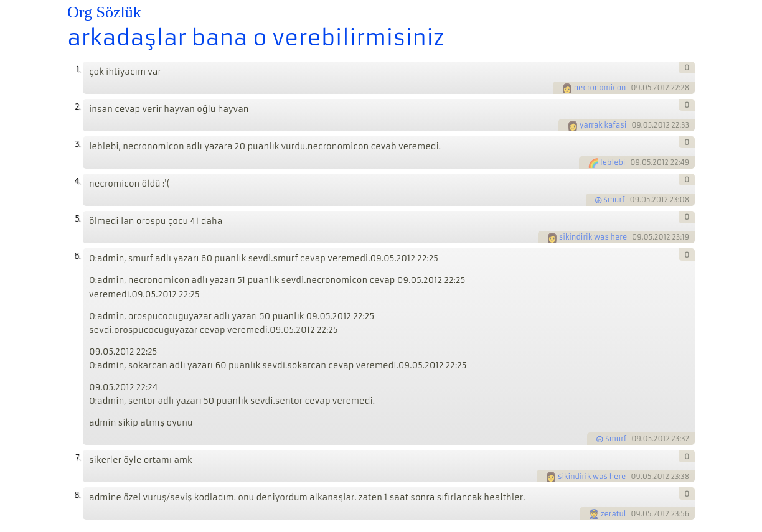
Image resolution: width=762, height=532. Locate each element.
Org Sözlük (104, 12)
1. (78, 69)
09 (636, 88)
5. (78, 219)
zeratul (614, 514)
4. (77, 181)
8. (77, 495)
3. (78, 144)
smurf (614, 200)
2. (78, 107)
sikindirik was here (593, 237)
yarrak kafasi (603, 125)
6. (77, 256)
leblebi (613, 162)
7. (78, 458)
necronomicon (600, 88)
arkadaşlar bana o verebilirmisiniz (256, 38)
